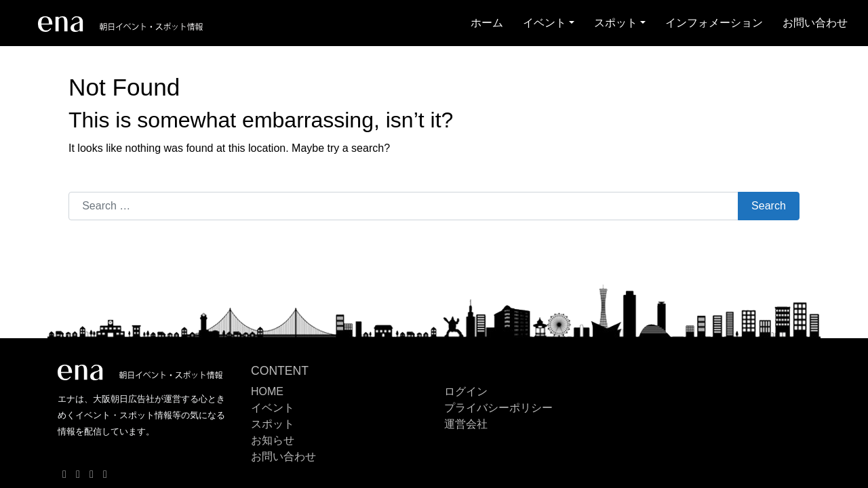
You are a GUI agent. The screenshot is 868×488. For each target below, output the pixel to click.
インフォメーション (714, 23)
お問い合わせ (815, 23)
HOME (267, 391)
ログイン (466, 391)
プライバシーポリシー (498, 408)
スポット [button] (616, 23)
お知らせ (273, 440)
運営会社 (466, 424)
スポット (273, 424)
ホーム (487, 23)
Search (769, 206)
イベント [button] (545, 23)
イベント (273, 408)
